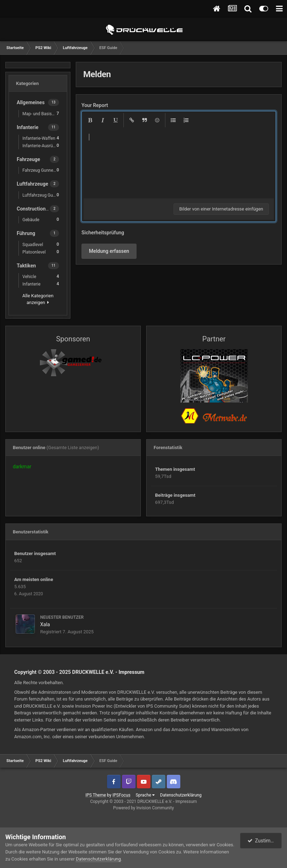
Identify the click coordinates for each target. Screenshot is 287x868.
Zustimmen (264, 841)
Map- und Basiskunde (42, 114)
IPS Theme (96, 795)
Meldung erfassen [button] (109, 251)
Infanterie (41, 284)
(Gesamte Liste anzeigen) (73, 448)
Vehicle (41, 276)
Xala (45, 624)
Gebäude (41, 220)
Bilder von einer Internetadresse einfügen (221, 209)
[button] (90, 120)
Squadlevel (41, 244)
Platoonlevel (41, 252)
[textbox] (179, 163)
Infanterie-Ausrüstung (42, 146)
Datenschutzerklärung (181, 795)
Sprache (145, 795)
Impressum (131, 672)
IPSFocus (121, 795)
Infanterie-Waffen (41, 138)
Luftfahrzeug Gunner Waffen (42, 195)
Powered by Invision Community (143, 808)
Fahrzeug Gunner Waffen (42, 170)
